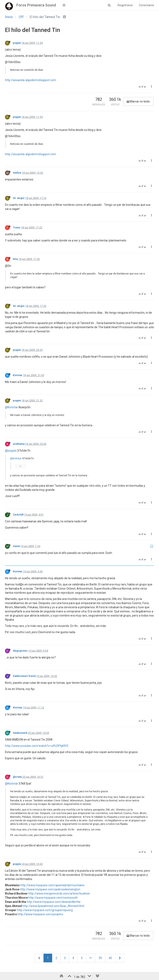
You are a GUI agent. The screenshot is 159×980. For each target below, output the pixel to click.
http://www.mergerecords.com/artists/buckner (59, 893)
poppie (17, 43)
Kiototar (18, 375)
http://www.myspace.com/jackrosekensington (50, 889)
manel (16, 546)
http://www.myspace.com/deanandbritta (54, 902)
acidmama (19, 444)
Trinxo (17, 228)
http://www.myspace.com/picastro (40, 914)
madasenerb (20, 733)
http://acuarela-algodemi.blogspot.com (31, 80)
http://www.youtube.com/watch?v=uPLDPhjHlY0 (37, 746)
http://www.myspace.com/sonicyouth (53, 898)
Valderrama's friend (24, 676)
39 (100, 958)
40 (110, 958)
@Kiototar (11, 407)
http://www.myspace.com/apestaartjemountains (52, 885)
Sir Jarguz (19, 198)
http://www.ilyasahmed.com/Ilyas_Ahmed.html (53, 906)
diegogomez (20, 651)
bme (15, 259)
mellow (17, 173)
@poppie (11, 451)
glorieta (17, 777)
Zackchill (18, 515)
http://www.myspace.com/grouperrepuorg (45, 910)
